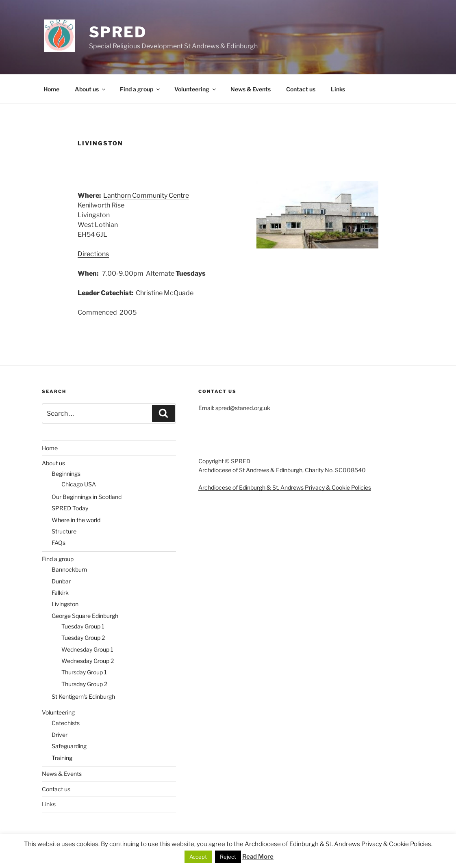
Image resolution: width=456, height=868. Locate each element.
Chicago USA (79, 484)
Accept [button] (198, 857)
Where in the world (76, 520)
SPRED (118, 32)
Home (51, 89)
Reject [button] (228, 857)
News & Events (251, 89)
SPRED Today (70, 508)
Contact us (301, 89)
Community (149, 195)
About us (91, 89)
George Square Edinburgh (85, 616)
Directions (93, 254)
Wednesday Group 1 (87, 649)
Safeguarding (69, 746)
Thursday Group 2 (84, 684)
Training (62, 758)
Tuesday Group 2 (83, 638)
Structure (64, 531)
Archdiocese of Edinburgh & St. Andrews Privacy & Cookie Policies (285, 487)
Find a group (140, 89)
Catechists (66, 723)
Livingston (65, 604)
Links (338, 89)
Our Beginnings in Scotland (87, 497)
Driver (60, 735)
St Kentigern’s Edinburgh (83, 696)
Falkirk (60, 593)
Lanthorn (117, 195)
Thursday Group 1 (84, 672)
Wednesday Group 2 (88, 661)
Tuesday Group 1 (83, 626)
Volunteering (196, 89)
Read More (258, 857)
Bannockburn (69, 569)
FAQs (59, 543)
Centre (178, 195)
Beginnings (66, 474)
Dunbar (61, 581)
